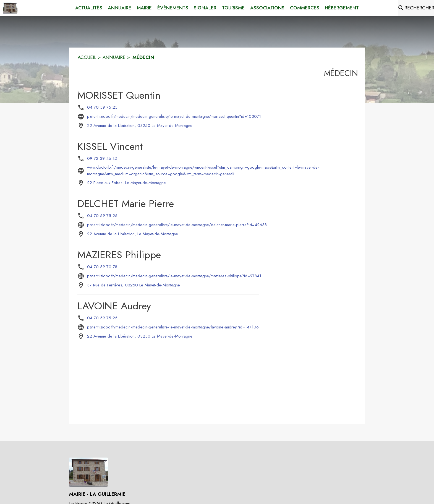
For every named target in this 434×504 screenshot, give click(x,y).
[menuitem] (89, 8)
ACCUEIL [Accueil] (87, 57)
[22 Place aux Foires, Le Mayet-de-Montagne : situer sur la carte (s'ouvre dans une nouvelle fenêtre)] (126, 183)
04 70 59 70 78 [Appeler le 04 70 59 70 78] (102, 267)
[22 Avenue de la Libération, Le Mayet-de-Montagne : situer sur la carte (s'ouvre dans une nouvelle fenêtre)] (133, 234)
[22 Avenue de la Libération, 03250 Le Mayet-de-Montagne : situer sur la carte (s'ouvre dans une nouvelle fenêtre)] (140, 126)
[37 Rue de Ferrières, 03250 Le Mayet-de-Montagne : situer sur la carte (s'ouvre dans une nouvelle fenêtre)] (134, 285)
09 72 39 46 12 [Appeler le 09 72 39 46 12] (102, 158)
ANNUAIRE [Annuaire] (114, 57)
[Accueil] (10, 8)
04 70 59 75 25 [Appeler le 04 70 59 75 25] (102, 107)
